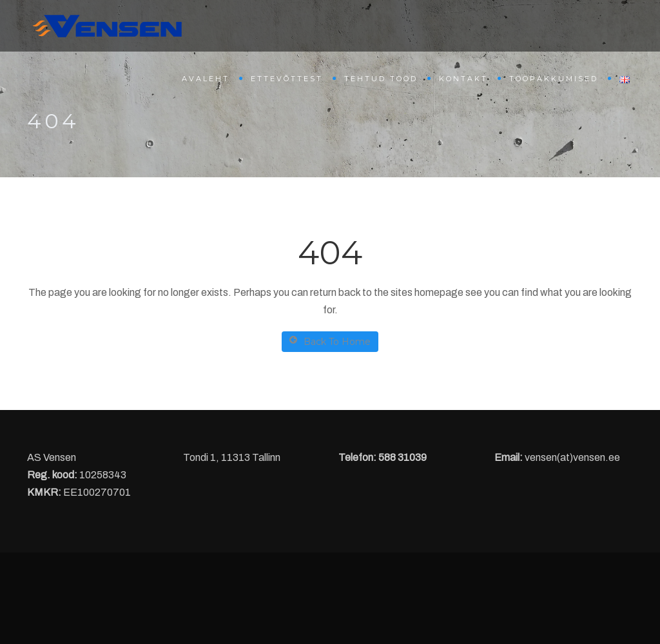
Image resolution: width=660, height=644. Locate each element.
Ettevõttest (287, 79)
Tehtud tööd (381, 79)
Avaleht (206, 79)
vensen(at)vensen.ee (572, 457)
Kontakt (463, 79)
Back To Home (330, 341)
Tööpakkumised (554, 79)
